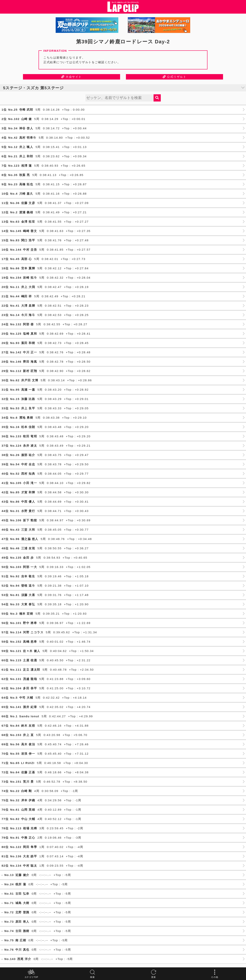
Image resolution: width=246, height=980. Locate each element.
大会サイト (72, 77)
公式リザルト (174, 77)
